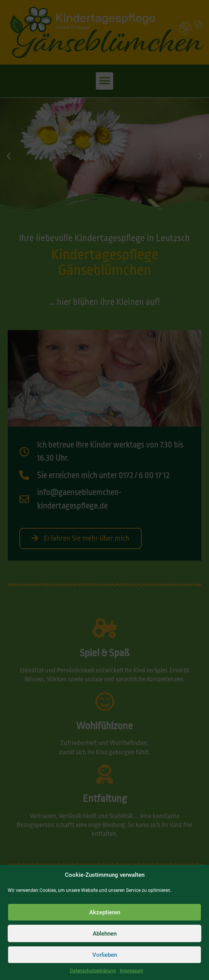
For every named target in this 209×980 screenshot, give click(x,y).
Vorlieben (105, 955)
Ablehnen (105, 934)
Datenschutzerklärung (93, 971)
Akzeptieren (105, 912)
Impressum (132, 971)
